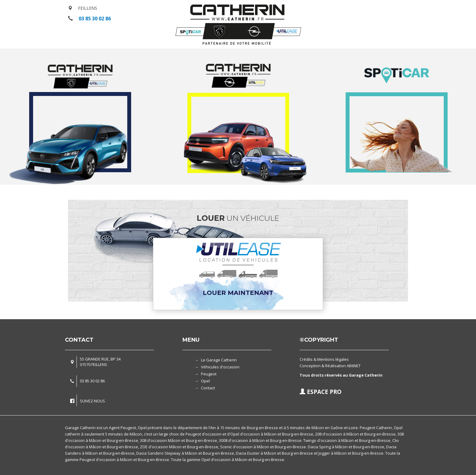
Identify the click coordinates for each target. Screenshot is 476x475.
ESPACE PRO (321, 392)
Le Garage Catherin (219, 360)
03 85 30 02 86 (95, 19)
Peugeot (209, 374)
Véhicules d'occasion (220, 367)
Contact (208, 388)
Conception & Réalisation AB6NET (330, 366)
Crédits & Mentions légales (324, 359)
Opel (205, 381)
